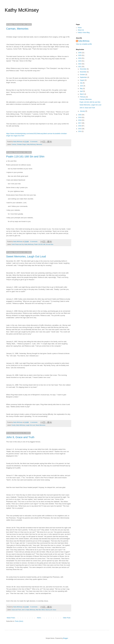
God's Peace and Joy (18, 244)
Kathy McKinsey (22, 10)
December (83, 69)
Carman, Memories (17, 29)
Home (39, 618)
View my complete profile (84, 44)
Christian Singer (21, 144)
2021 (80, 67)
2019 (80, 117)
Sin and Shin (50, 244)
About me (81, 30)
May (81, 89)
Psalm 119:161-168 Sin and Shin (25, 157)
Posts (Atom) (19, 621)
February (83, 97)
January (83, 111)
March (82, 94)
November (83, 72)
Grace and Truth (16, 610)
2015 (80, 129)
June (82, 86)
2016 (80, 126)
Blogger (65, 638)
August (82, 80)
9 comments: (34, 142)
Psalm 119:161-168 (40, 244)
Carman (14, 144)
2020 (80, 115)
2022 (80, 64)
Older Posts (67, 618)
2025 (80, 55)
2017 (80, 123)
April (82, 91)
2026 (80, 53)
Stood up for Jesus (51, 610)
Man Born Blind (40, 610)
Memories (39, 144)
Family (13, 425)
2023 (80, 61)
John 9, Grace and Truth (20, 437)
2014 (80, 131)
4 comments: (34, 422)
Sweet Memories (40, 425)
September (84, 77)
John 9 (24, 610)
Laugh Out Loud (30, 425)
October (83, 75)
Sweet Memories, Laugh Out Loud (26, 256)
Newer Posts (11, 618)
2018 (80, 120)
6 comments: (34, 242)
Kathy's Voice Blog (84, 33)
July (81, 83)
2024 (80, 58)
